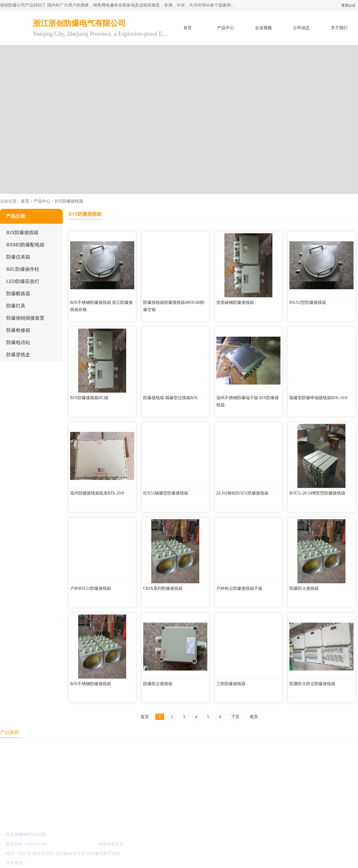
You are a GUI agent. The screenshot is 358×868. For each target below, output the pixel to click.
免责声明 (58, 863)
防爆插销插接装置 (25, 318)
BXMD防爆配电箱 (25, 245)
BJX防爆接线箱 (69, 201)
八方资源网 (38, 863)
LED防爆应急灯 (23, 281)
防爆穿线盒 (18, 355)
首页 (188, 28)
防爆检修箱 (18, 330)
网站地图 (98, 863)
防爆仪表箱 (18, 257)
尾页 (254, 717)
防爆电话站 (18, 342)
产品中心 (226, 28)
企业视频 (263, 28)
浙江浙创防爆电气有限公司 (72, 844)
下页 (235, 717)
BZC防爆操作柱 (23, 269)
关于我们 (339, 28)
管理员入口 (78, 863)
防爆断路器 (18, 294)
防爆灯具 (16, 306)
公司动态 (301, 28)
